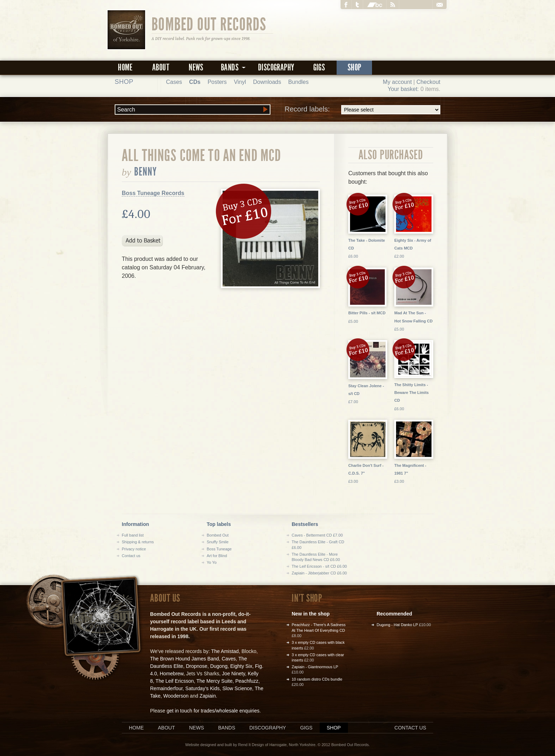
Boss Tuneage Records (153, 193)
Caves (229, 659)
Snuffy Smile (218, 542)
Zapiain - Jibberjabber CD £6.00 (319, 573)
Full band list (133, 535)
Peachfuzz (247, 681)
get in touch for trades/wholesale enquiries (213, 711)
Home (125, 67)
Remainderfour (166, 688)
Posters (217, 82)
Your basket (402, 89)
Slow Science (237, 688)
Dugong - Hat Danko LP (397, 625)
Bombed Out (218, 535)
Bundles (298, 82)
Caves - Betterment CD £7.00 (317, 535)
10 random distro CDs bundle (317, 679)
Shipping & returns (138, 542)
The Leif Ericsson (174, 681)
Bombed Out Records (209, 24)
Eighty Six (241, 666)
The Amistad (225, 651)
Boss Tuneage (219, 549)
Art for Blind (217, 556)
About (161, 67)
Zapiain (208, 696)
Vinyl (240, 82)
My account (397, 82)
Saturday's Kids (203, 688)
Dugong (219, 666)
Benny (146, 172)
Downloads (267, 82)
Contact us (131, 556)
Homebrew (171, 674)
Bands (227, 728)
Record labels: (362, 110)
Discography (276, 67)
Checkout (428, 82)
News (196, 67)
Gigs (319, 67)
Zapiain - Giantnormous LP (315, 667)
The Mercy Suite (214, 681)
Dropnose (197, 666)
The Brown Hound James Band (185, 659)
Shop (354, 67)
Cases (174, 82)
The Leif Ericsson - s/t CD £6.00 (319, 566)
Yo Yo (212, 562)
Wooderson (176, 696)
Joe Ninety (233, 674)
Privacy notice (134, 549)
